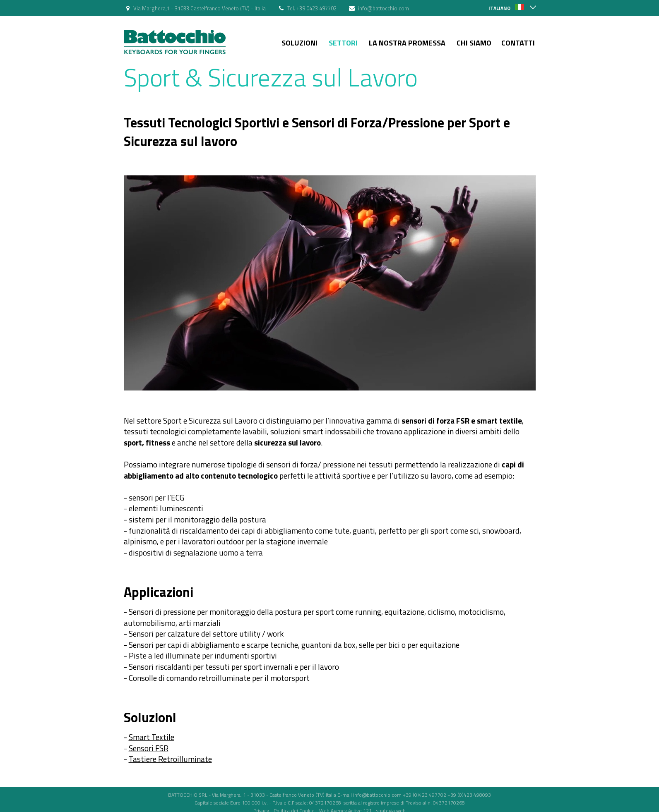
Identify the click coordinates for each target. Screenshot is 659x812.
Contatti (518, 43)
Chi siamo (474, 43)
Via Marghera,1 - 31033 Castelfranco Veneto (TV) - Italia (200, 8)
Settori (343, 43)
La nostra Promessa (407, 43)
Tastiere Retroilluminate (170, 759)
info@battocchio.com (384, 8)
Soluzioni (299, 43)
